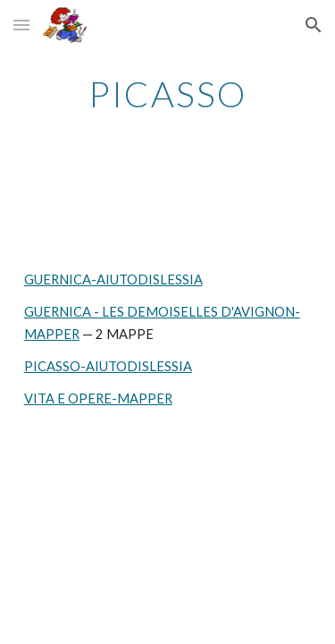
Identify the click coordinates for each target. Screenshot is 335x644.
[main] (168, 94)
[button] (21, 25)
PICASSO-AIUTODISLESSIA (108, 366)
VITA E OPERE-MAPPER (98, 398)
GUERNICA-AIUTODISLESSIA (113, 280)
